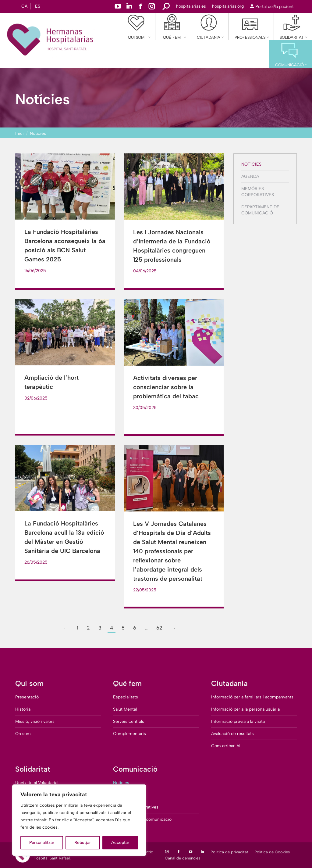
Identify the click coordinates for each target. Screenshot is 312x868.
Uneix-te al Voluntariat (37, 783)
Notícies (251, 164)
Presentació (27, 697)
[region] (79, 820)
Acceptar (120, 843)
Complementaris (129, 734)
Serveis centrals (129, 721)
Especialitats (126, 697)
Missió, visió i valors (35, 721)
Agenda (250, 176)
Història (23, 709)
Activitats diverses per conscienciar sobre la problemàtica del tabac (166, 387)
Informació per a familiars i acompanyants (252, 697)
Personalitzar (42, 843)
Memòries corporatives (258, 192)
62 (159, 628)
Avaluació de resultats (232, 734)
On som (23, 734)
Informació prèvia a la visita (238, 721)
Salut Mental (125, 709)
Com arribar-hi (226, 746)
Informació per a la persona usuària (245, 709)
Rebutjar (83, 843)
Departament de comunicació (260, 210)
